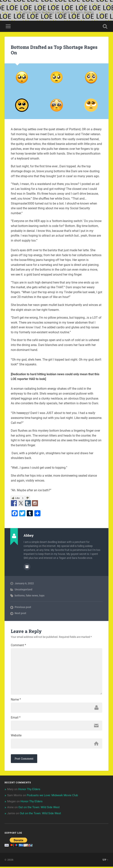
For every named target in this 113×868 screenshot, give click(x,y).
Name (16, 701)
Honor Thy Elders (29, 791)
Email (16, 719)
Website (16, 737)
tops (42, 596)
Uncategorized (23, 589)
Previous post (23, 607)
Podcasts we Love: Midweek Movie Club (52, 797)
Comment (18, 645)
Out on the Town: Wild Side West (39, 809)
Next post (20, 613)
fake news (32, 596)
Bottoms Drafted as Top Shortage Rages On (54, 50)
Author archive (27, 567)
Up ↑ (105, 861)
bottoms (20, 596)
